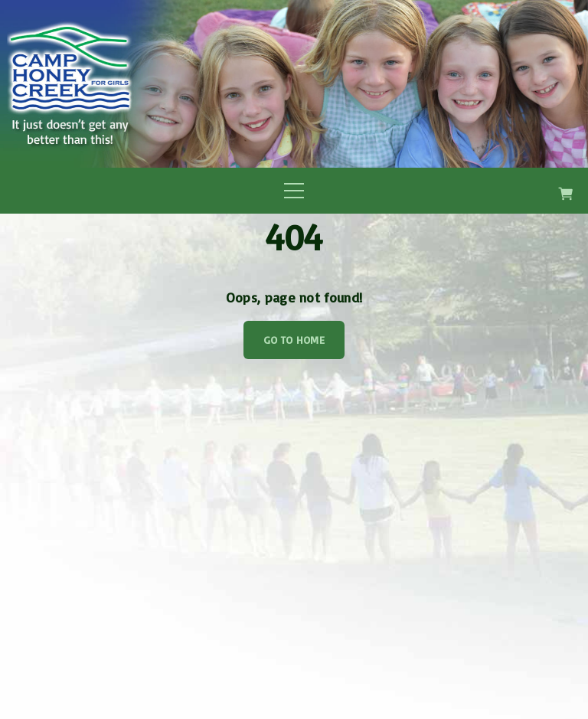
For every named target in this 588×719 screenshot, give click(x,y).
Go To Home (294, 340)
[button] (568, 191)
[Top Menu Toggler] (294, 191)
